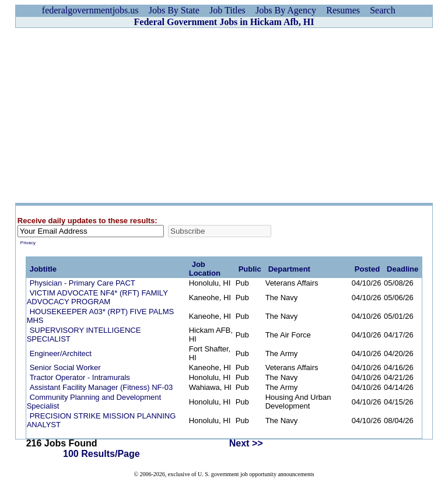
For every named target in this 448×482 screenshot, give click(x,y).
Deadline (402, 269)
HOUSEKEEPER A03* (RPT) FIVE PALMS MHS (101, 316)
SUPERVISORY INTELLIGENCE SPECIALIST (84, 335)
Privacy (28, 243)
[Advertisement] (224, 115)
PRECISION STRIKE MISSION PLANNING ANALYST (101, 420)
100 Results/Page (101, 454)
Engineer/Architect (61, 353)
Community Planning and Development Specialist (94, 402)
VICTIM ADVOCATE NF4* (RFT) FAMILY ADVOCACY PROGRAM (97, 297)
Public (250, 269)
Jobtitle (43, 269)
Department (289, 269)
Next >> (246, 443)
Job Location (205, 269)
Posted (367, 269)
